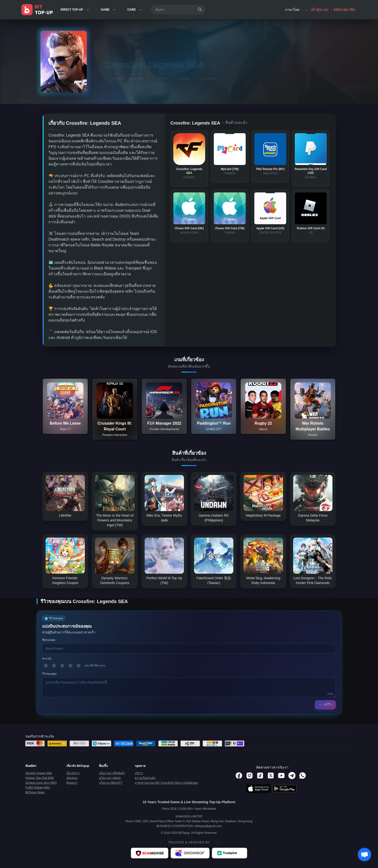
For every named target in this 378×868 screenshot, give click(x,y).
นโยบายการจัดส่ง (110, 778)
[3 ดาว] (62, 665)
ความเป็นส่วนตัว (145, 778)
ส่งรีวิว (325, 705)
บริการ (139, 773)
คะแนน (47, 658)
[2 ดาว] (54, 665)
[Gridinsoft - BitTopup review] (190, 853)
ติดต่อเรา (72, 783)
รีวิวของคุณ (49, 674)
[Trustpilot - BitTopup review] (229, 853)
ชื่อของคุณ (49, 640)
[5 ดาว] (79, 665)
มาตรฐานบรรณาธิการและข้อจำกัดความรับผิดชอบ (166, 783)
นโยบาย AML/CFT (111, 783)
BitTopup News (35, 792)
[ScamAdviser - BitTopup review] (150, 853)
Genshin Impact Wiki (39, 773)
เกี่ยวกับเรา (73, 773)
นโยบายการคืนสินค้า (112, 773)
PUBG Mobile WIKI (38, 788)
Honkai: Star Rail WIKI (40, 778)
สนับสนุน (72, 778)
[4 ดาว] (70, 665)
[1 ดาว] (46, 665)
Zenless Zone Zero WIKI (41, 783)
